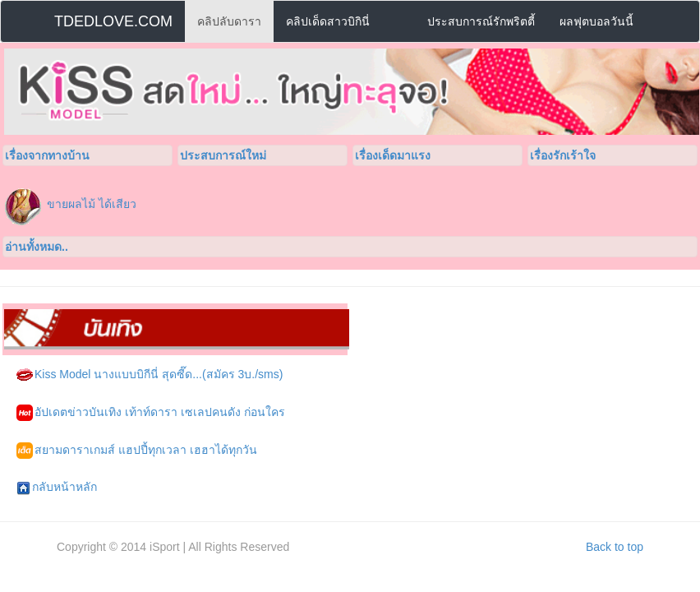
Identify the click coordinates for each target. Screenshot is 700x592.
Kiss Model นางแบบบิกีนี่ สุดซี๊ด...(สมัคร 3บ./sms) (150, 375)
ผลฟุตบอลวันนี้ (596, 21)
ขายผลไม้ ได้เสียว (92, 204)
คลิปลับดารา (229, 21)
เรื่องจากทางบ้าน (47, 155)
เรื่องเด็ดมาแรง (393, 155)
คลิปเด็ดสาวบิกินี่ (328, 21)
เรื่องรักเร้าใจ (563, 155)
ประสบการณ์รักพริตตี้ (481, 21)
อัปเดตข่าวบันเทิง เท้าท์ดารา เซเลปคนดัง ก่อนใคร (151, 413)
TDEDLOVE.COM (113, 21)
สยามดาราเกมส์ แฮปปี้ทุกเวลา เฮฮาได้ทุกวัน (137, 451)
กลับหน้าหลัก (57, 488)
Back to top (615, 547)
